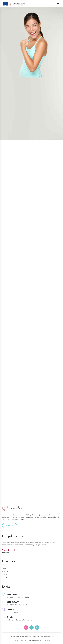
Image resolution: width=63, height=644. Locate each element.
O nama (5, 571)
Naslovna (5, 568)
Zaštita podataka (35, 640)
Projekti (5, 574)
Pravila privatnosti (20, 640)
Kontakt (5, 577)
